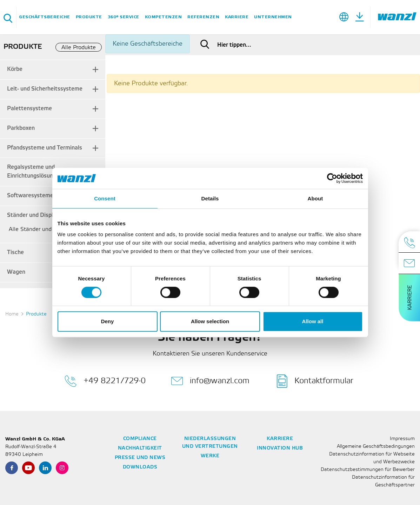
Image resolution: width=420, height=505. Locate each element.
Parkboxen (21, 128)
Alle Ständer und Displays (42, 229)
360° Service (124, 17)
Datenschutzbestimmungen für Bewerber (368, 470)
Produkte (89, 17)
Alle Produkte (79, 48)
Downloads (140, 467)
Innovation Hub (280, 448)
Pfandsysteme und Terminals (45, 148)
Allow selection (210, 321)
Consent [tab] (105, 198)
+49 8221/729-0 (105, 381)
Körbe (15, 69)
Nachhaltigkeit (140, 448)
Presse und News (140, 458)
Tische (15, 252)
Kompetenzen (164, 17)
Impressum (402, 439)
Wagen (16, 272)
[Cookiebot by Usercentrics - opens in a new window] (332, 178)
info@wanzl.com (210, 381)
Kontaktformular (315, 381)
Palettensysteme (29, 109)
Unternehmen (273, 17)
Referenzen (203, 17)
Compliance (140, 439)
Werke (210, 456)
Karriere (237, 17)
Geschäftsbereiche (45, 17)
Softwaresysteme (30, 196)
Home (12, 314)
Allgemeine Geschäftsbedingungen (376, 447)
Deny (108, 321)
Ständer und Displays (34, 215)
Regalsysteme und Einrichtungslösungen (35, 172)
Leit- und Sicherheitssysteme (45, 89)
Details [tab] (210, 198)
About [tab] (315, 198)
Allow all (313, 321)
